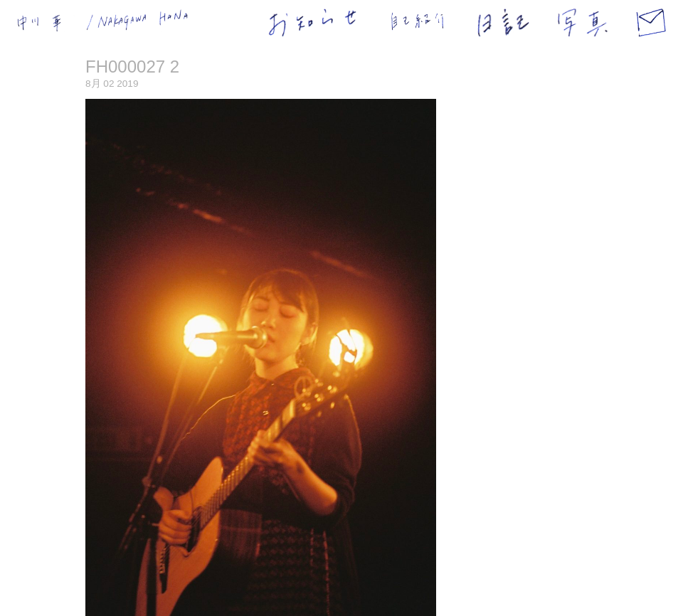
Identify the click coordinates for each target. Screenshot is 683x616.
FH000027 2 (132, 67)
